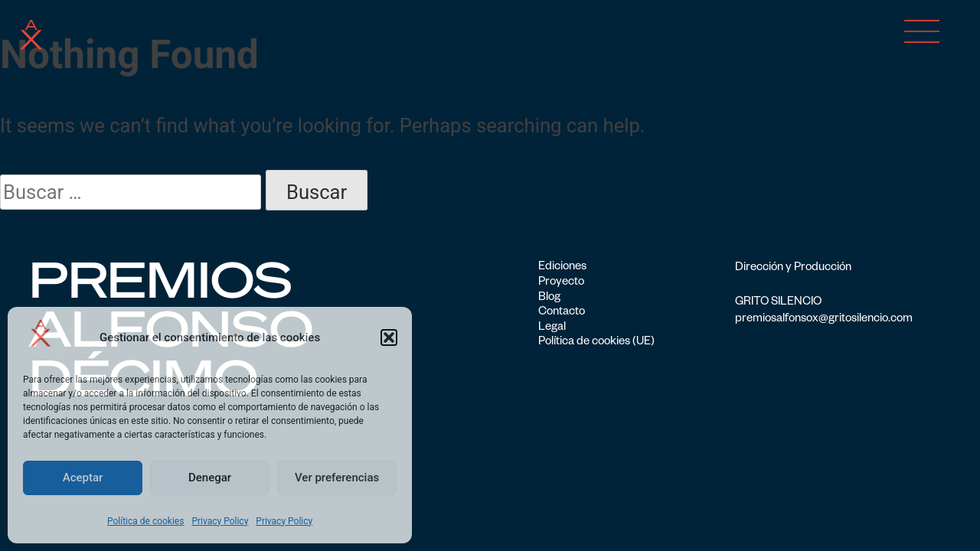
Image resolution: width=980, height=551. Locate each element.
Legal (552, 328)
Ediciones (562, 268)
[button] (389, 337)
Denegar (210, 478)
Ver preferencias (337, 478)
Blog (549, 298)
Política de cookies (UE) (596, 343)
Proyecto (561, 283)
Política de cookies (146, 521)
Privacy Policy (220, 521)
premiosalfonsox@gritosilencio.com (824, 320)
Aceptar (83, 478)
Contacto (562, 313)
